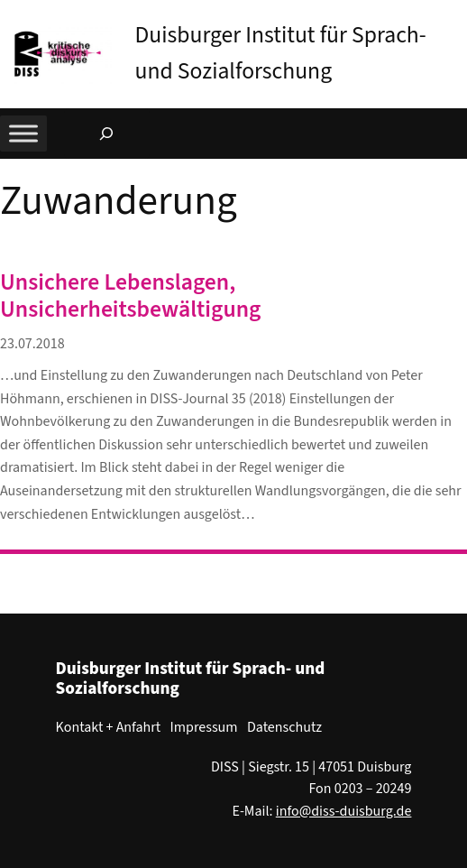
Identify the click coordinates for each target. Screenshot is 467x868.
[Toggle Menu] (23, 133)
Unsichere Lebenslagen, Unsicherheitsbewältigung (130, 297)
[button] (453, 17)
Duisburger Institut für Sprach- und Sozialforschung (191, 679)
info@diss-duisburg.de (344, 811)
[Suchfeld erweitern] (106, 134)
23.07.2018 (32, 344)
